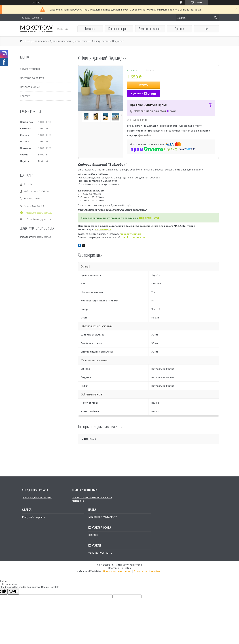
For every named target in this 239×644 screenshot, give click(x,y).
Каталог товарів (117, 29)
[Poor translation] (13, 592)
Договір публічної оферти (37, 497)
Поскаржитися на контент (117, 571)
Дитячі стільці (82, 41)
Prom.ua (138, 565)
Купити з (144, 93)
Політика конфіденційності (148, 571)
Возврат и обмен (31, 87)
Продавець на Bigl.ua (120, 568)
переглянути (103, 229)
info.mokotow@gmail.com (39, 219)
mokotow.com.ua (134, 237)
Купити (144, 85)
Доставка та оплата (150, 29)
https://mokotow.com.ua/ (39, 213)
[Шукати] (215, 18)
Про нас (179, 29)
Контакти (26, 96)
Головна (90, 29)
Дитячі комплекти (60, 41)
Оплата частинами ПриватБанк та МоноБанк (92, 499)
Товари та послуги (36, 41)
